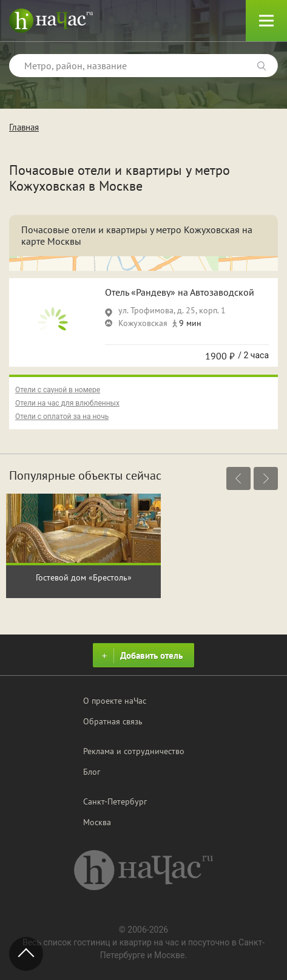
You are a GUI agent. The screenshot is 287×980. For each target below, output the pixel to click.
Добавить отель (140, 656)
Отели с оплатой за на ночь (62, 417)
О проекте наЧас (115, 701)
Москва (97, 822)
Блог (92, 772)
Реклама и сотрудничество (134, 751)
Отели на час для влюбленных (67, 403)
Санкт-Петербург (115, 801)
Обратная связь (113, 721)
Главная (24, 127)
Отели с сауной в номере (58, 390)
